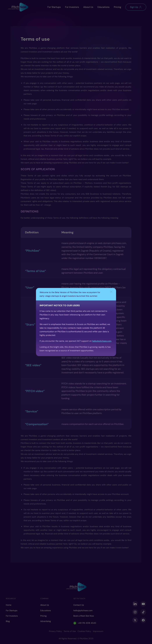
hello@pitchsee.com (102, 341)
